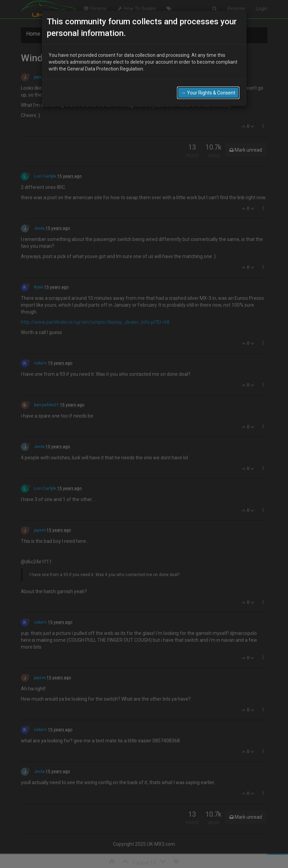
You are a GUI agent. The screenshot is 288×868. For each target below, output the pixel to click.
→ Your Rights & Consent (208, 89)
